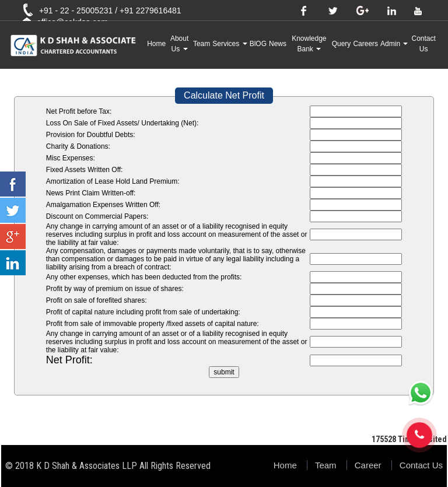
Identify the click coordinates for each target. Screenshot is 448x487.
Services (230, 44)
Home (156, 44)
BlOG (258, 44)
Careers (365, 44)
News (278, 44)
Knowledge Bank (309, 44)
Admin (394, 44)
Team (202, 44)
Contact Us (424, 44)
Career (368, 465)
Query (342, 44)
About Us (179, 44)
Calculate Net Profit (224, 95)
